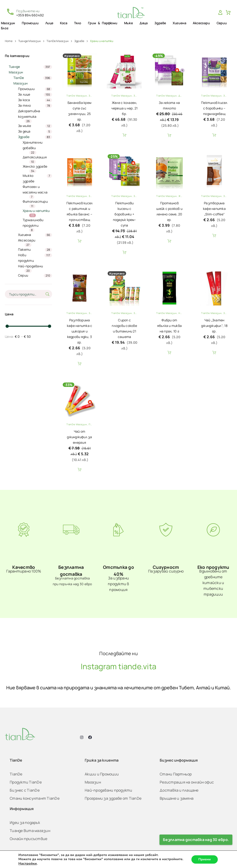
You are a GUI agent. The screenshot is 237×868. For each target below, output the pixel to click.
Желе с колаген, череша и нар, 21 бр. (125, 108)
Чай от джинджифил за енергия (79, 437)
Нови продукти (26, 258)
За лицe (24, 94)
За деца (24, 131)
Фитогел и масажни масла (35, 189)
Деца (144, 23)
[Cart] (228, 13)
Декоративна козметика (29, 114)
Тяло (78, 23)
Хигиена (179, 23)
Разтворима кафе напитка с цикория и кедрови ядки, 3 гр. (80, 331)
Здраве (160, 23)
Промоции (30, 23)
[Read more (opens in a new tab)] (25, 13)
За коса (24, 100)
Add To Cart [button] (125, 135)
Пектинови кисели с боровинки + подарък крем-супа (125, 214)
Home (9, 41)
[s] (28, 294)
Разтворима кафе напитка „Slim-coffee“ (214, 209)
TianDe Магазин (58, 41)
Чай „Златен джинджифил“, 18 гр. (214, 326)
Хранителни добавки (33, 145)
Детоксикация (35, 157)
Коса (64, 23)
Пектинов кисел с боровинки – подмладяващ (214, 108)
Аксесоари (201, 23)
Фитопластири (35, 201)
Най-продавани (30, 266)
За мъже (25, 126)
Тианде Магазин (30, 41)
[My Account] (220, 13)
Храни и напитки (36, 211)
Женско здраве (35, 166)
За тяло (25, 105)
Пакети (24, 249)
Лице (49, 23)
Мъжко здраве (29, 178)
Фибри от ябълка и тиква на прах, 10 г (170, 326)
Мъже (128, 23)
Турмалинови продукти (33, 223)
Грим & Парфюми (103, 23)
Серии (222, 23)
